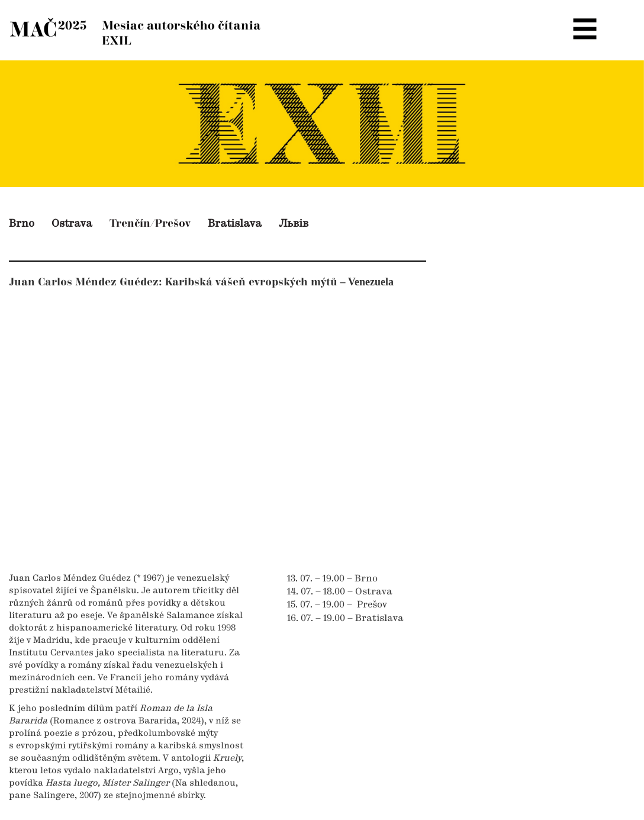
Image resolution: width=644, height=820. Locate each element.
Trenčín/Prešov (150, 224)
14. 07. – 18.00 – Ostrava (340, 592)
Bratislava (235, 224)
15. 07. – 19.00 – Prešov (337, 605)
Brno (22, 224)
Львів (294, 224)
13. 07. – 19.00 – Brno (332, 579)
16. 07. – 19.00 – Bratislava (345, 619)
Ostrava (72, 224)
